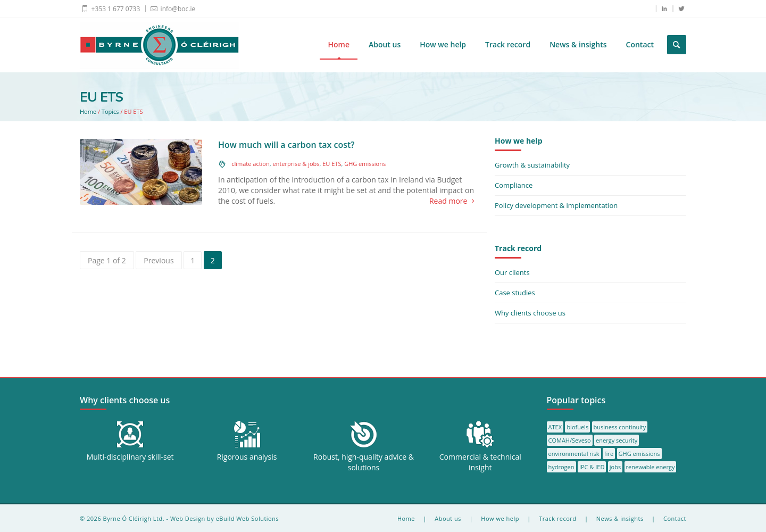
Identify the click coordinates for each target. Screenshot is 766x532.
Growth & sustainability (532, 165)
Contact (640, 44)
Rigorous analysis (247, 457)
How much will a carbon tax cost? (286, 145)
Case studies (515, 293)
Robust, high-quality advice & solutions (364, 462)
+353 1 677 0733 (110, 9)
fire (609, 454)
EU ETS (332, 164)
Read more (454, 201)
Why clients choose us (530, 313)
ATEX (555, 427)
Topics (110, 111)
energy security (617, 440)
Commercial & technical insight (480, 462)
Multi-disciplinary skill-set (130, 457)
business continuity (620, 427)
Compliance (514, 185)
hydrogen (561, 467)
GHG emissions (365, 164)
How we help (443, 44)
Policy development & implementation (556, 205)
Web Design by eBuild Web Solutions (224, 518)
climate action (251, 164)
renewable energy (651, 467)
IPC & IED (592, 467)
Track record (508, 44)
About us (385, 44)
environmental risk (574, 454)
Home (339, 44)
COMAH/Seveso (570, 440)
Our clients (512, 272)
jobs (615, 467)
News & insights (578, 44)
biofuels (577, 427)
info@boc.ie (172, 9)
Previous (159, 260)
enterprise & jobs (296, 164)
